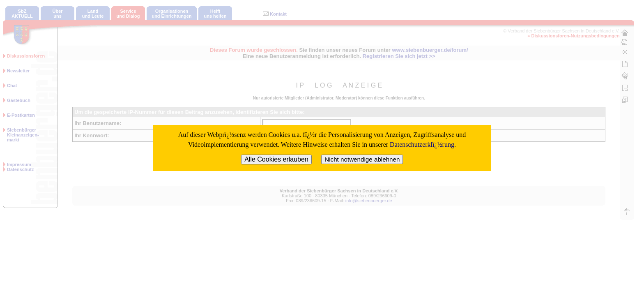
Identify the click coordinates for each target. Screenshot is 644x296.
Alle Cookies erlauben (276, 159)
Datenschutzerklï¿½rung (422, 145)
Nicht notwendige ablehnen (362, 159)
